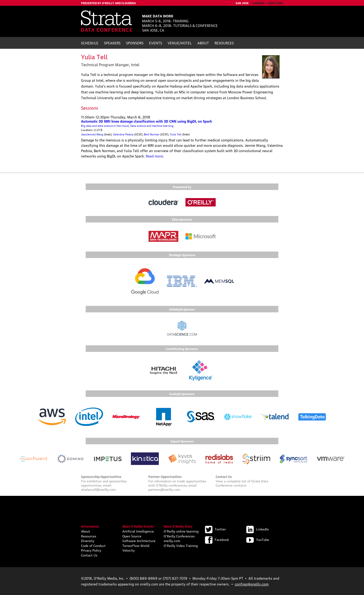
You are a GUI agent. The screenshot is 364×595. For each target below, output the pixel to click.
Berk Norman (152, 134)
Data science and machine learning (152, 126)
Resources (224, 43)
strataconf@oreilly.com (98, 489)
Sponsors (135, 43)
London (258, 3)
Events (156, 43)
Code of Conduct (93, 545)
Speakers (112, 43)
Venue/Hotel (180, 43)
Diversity (88, 540)
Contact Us (89, 555)
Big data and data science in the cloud (105, 126)
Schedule (90, 43)
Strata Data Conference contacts (242, 483)
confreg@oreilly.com (252, 584)
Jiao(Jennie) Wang (92, 134)
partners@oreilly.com (164, 489)
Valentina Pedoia (123, 134)
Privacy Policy (91, 550)
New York (276, 3)
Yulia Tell (176, 134)
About (203, 43)
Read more (154, 156)
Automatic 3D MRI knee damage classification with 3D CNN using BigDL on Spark (146, 121)
